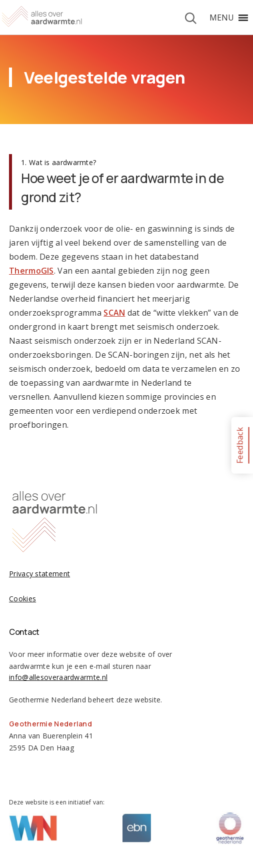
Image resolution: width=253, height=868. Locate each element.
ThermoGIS (31, 271)
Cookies (22, 599)
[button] (222, 18)
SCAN (114, 313)
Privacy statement (39, 574)
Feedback (239, 445)
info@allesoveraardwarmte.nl (58, 677)
